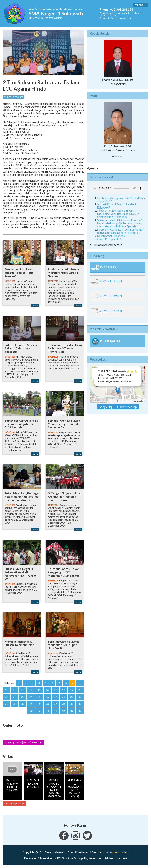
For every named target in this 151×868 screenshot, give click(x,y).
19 (72, 690)
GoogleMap (106, 407)
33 (23, 704)
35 (39, 704)
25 (39, 697)
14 (31, 690)
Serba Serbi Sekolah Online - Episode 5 (120, 220)
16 (47, 690)
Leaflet (112, 401)
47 (80, 711)
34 (31, 704)
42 (39, 711)
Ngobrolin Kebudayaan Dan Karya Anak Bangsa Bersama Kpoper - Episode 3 (120, 231)
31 (6, 704)
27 (55, 697)
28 (64, 697)
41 (31, 711)
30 (80, 697)
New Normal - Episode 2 (111, 236)
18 (64, 690)
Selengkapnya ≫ (15, 803)
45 (64, 711)
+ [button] (95, 371)
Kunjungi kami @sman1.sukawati (24, 742)
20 (80, 690)
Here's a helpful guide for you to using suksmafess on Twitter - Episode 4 (120, 225)
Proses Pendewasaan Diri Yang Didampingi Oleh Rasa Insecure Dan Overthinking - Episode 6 (118, 214)
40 (80, 704)
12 (15, 690)
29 (72, 697)
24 (31, 697)
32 (15, 704)
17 (55, 690)
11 (6, 690)
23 (23, 697)
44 (55, 711)
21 (6, 697)
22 (15, 697)
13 (23, 690)
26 (47, 697)
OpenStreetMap (126, 401)
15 (39, 690)
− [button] (95, 376)
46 (72, 711)
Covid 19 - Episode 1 (109, 239)
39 (72, 704)
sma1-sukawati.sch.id (116, 852)
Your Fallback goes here (118, 188)
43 (47, 711)
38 (64, 704)
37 (55, 704)
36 (47, 704)
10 (80, 683)
